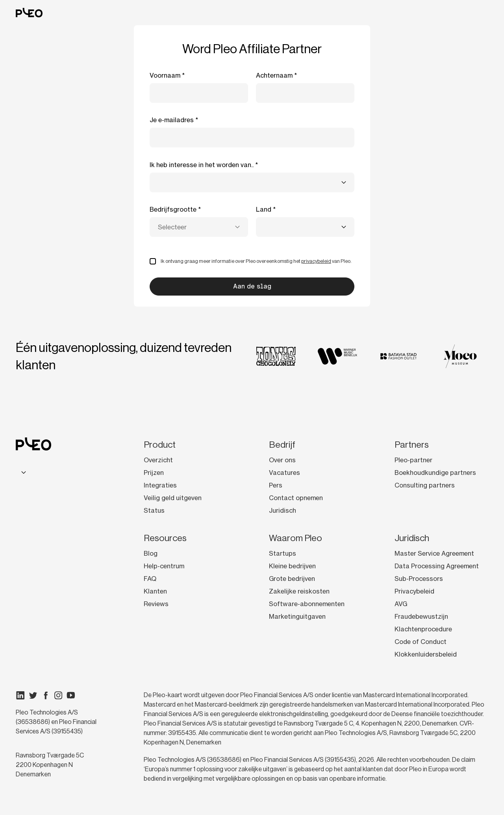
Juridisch (283, 510)
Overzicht (158, 460)
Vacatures (284, 473)
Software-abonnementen (307, 604)
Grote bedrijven (292, 579)
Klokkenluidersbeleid (426, 654)
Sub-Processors (419, 579)
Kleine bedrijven (292, 566)
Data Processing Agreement (437, 566)
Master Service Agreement (434, 553)
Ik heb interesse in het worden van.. (202, 165)
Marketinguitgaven (297, 616)
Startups (283, 553)
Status (154, 510)
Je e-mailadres (172, 120)
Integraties (160, 485)
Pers (276, 485)
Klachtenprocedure (423, 629)
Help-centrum (164, 566)
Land (264, 209)
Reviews (156, 604)
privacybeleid (316, 261)
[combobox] (252, 182)
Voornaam (165, 75)
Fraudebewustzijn (421, 616)
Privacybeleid (414, 591)
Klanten (155, 591)
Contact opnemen (296, 498)
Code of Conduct (421, 642)
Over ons (282, 460)
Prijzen (154, 473)
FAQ (150, 579)
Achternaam (274, 75)
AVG (401, 604)
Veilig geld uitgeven (173, 498)
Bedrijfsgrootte (173, 209)
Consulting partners (425, 485)
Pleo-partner (413, 460)
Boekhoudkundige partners (435, 473)
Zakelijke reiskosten (299, 591)
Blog (151, 553)
